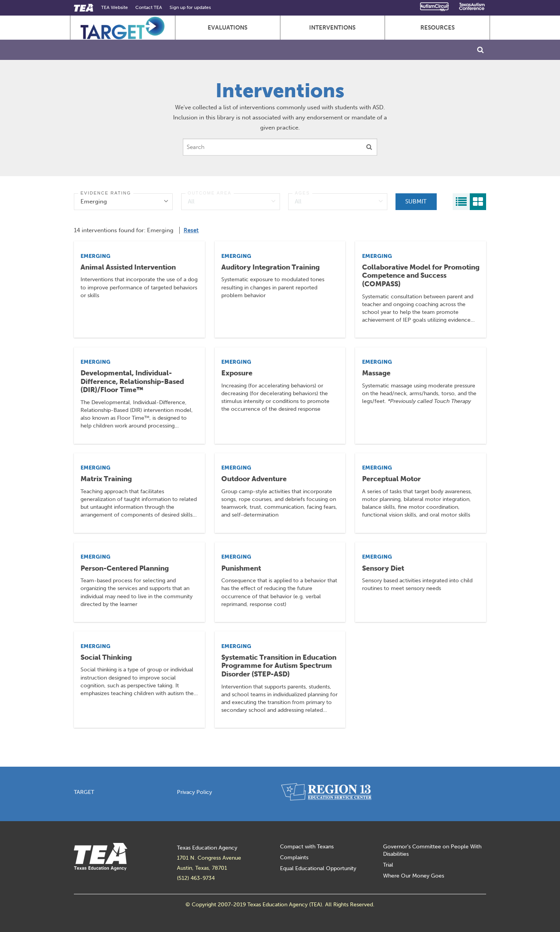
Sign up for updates (190, 7)
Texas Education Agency (207, 848)
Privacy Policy (194, 792)
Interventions (332, 28)
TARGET (84, 792)
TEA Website (115, 7)
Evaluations (227, 28)
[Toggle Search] (480, 50)
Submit (416, 201)
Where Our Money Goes (414, 876)
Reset (191, 230)
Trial (388, 865)
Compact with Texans (307, 847)
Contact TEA (149, 7)
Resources (437, 28)
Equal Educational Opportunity (318, 868)
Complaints (294, 858)
